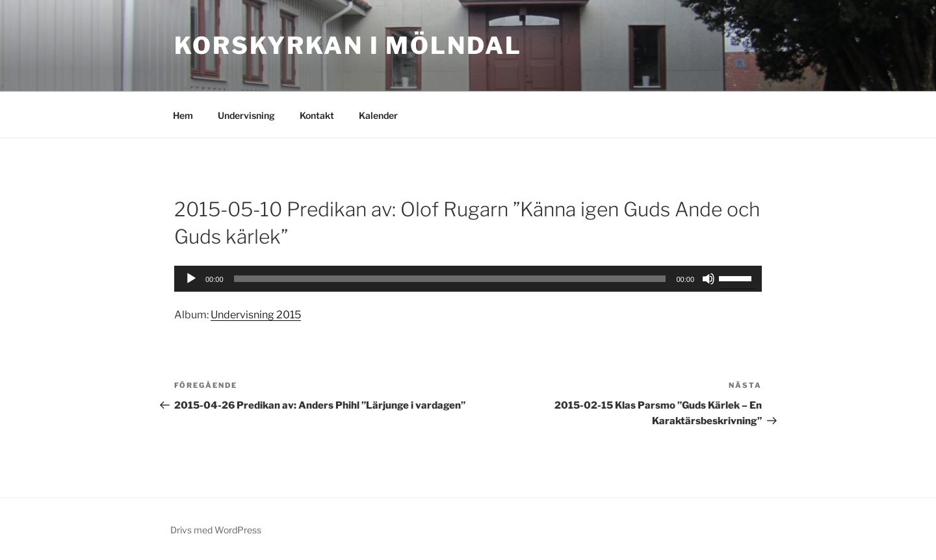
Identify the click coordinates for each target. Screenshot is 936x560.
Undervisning (246, 115)
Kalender (378, 115)
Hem (183, 115)
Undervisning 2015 (256, 315)
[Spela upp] (191, 279)
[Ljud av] (708, 279)
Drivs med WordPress (216, 530)
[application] (468, 279)
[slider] (737, 277)
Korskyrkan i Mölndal (348, 45)
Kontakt (317, 115)
